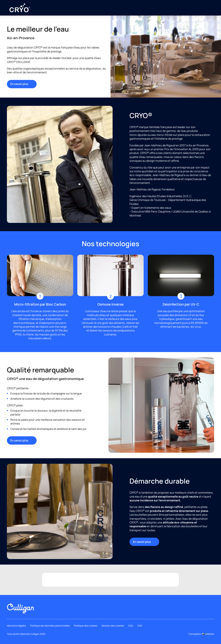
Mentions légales (16, 626)
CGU (131, 626)
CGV (140, 626)
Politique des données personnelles (50, 626)
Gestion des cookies (113, 626)
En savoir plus (22, 84)
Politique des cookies (86, 626)
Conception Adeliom (201, 634)
